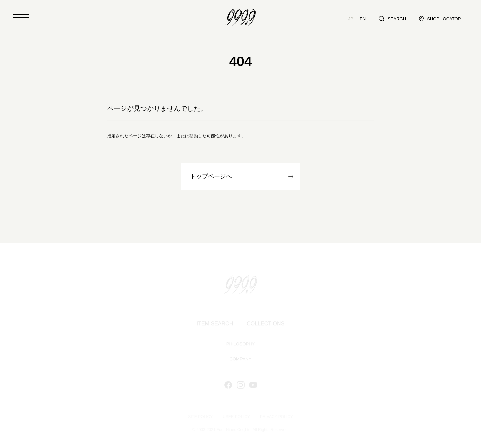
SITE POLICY (200, 417)
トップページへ (211, 177)
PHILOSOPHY (241, 344)
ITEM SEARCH (215, 324)
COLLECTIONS (265, 324)
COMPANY (241, 359)
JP (351, 19)
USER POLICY (236, 417)
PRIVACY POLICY (276, 417)
